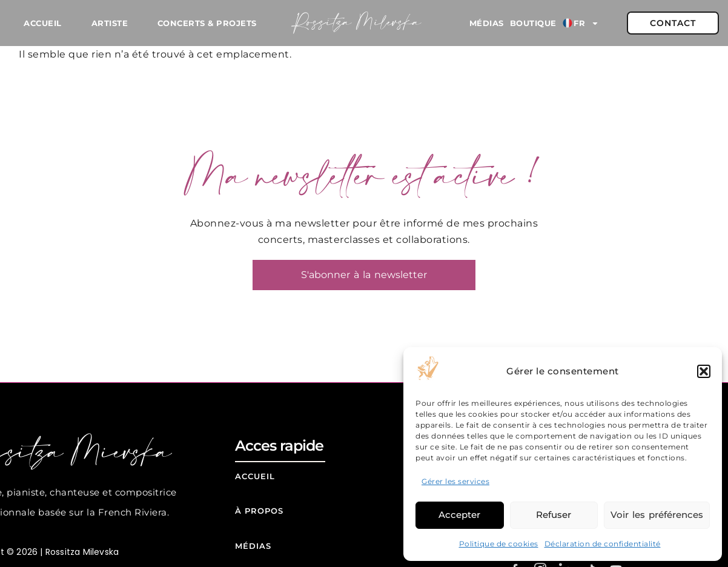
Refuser (554, 515)
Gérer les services (455, 481)
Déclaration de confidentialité (603, 544)
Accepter (459, 515)
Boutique (533, 23)
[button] (704, 371)
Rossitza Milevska (357, 23)
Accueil (43, 23)
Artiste (110, 23)
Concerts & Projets (207, 23)
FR (581, 23)
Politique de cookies (499, 544)
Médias (487, 23)
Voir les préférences (657, 515)
